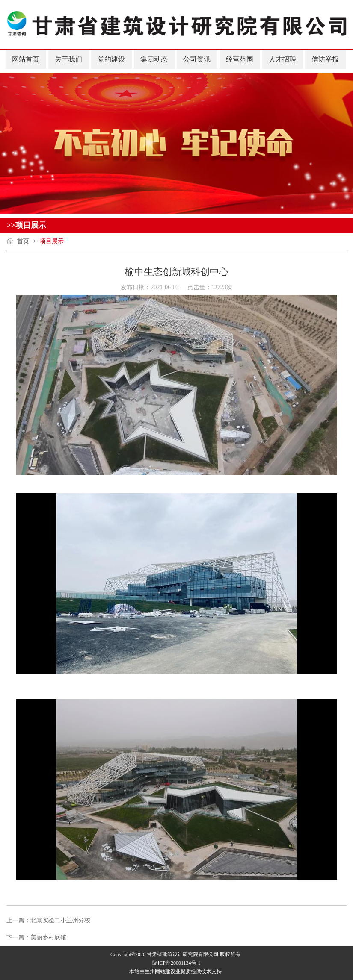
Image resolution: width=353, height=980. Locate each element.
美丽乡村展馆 (48, 937)
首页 (23, 241)
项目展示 (52, 241)
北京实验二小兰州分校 (60, 920)
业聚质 (183, 971)
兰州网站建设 (160, 971)
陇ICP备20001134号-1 (176, 963)
